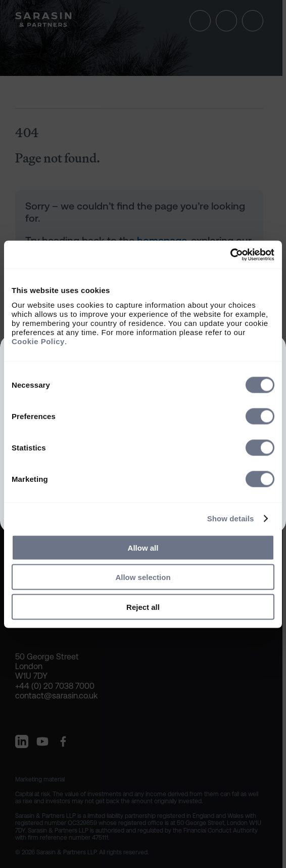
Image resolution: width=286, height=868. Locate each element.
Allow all (143, 547)
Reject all (143, 607)
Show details (231, 519)
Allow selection (143, 577)
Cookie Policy (38, 341)
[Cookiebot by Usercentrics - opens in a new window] (230, 255)
